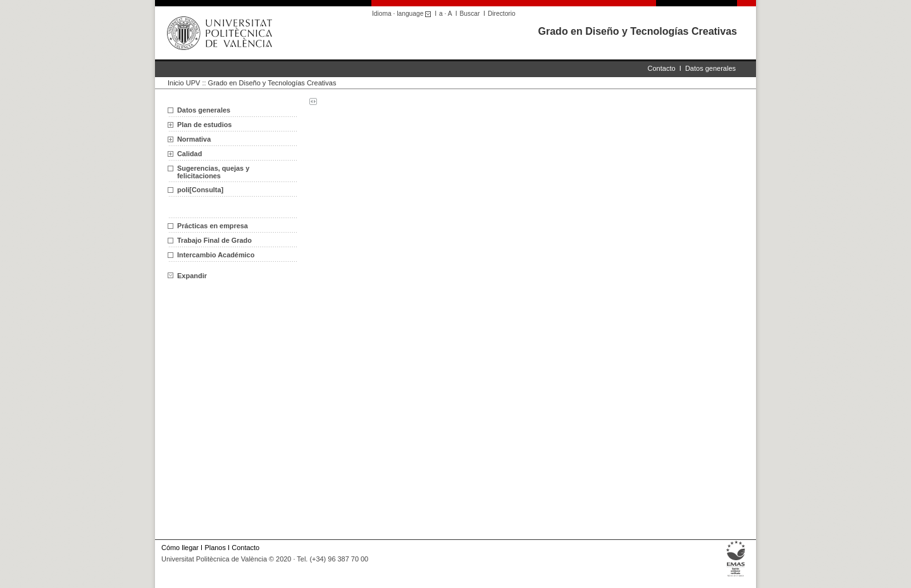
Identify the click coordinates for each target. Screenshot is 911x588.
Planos (215, 548)
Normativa (194, 139)
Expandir (187, 276)
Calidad (189, 154)
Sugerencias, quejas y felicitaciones (213, 172)
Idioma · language (403, 14)
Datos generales (710, 68)
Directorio (502, 14)
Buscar (470, 14)
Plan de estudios (204, 125)
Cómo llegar (180, 548)
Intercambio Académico (216, 255)
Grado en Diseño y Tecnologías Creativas (638, 31)
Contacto (662, 68)
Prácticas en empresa (213, 226)
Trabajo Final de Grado (214, 240)
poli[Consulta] (200, 190)
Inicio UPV (184, 83)
